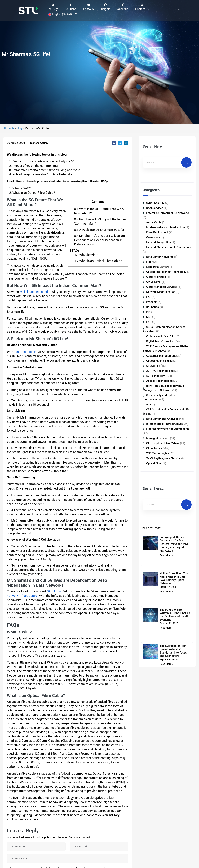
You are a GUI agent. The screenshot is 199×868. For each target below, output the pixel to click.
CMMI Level (154, 487)
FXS (149, 502)
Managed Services (158, 644)
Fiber (149, 467)
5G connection (26, 557)
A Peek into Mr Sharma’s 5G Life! (99, 435)
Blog (19, 334)
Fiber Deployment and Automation (167, 634)
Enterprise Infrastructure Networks (168, 419)
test (149, 610)
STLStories (153, 571)
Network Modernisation (161, 497)
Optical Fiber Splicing (159, 566)
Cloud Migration (156, 482)
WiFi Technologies (158, 659)
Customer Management (161, 561)
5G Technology (155, 581)
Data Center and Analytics (162, 624)
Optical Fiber (154, 669)
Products (152, 507)
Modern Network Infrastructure (166, 433)
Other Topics (154, 654)
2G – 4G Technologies (160, 576)
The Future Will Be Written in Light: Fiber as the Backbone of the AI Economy (175, 820)
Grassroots (153, 443)
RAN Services (155, 414)
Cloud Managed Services (162, 492)
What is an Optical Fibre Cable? (98, 466)
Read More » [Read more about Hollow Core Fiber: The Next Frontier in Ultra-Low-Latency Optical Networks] (166, 797)
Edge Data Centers (158, 472)
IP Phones (152, 512)
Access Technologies (159, 586)
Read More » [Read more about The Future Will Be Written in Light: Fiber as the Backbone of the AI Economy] (166, 833)
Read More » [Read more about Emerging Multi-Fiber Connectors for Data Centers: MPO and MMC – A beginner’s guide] (166, 761)
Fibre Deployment (157, 438)
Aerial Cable (154, 428)
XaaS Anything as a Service (163, 664)
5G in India (54, 797)
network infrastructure (22, 801)
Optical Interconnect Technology (166, 477)
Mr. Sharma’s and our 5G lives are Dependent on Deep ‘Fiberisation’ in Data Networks (99, 445)
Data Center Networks (160, 462)
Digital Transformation (160, 547)
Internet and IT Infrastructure (164, 629)
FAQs (74, 456)
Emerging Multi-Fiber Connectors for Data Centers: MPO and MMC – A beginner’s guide (175, 748)
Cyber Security (155, 408)
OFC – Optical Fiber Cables (163, 649)
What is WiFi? (86, 460)
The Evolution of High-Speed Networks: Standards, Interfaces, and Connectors (174, 856)
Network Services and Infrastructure (169, 453)
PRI (148, 517)
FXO (149, 527)
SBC (149, 522)
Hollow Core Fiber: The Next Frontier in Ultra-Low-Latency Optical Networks (174, 784)
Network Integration (159, 448)
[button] (53, 6)
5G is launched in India (35, 497)
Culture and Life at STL (161, 542)
